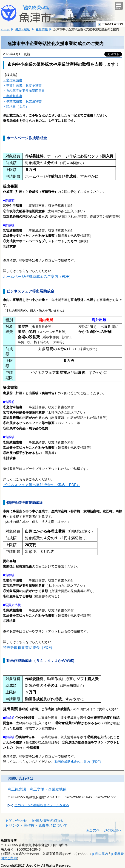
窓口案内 (102, 854)
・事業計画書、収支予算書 (22, 85)
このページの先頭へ (105, 830)
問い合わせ (18, 821)
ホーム (5, 29)
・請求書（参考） (16, 107)
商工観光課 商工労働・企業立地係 (37, 789)
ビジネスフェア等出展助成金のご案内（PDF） (42, 485)
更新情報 (42, 29)
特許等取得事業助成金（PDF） (29, 648)
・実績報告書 (13, 96)
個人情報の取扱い (50, 821)
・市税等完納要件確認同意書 (24, 91)
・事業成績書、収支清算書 (22, 101)
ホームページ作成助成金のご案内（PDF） (38, 277)
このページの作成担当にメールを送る (42, 805)
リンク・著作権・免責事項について (38, 825)
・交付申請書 (13, 80)
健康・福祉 (23, 29)
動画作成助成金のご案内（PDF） (79, 762)
